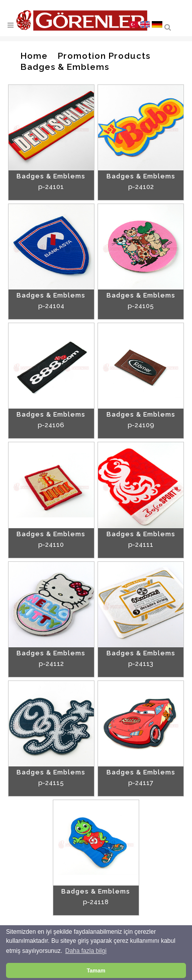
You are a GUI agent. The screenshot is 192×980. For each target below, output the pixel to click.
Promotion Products (104, 56)
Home (34, 56)
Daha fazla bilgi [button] (86, 951)
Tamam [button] (96, 970)
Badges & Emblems (65, 67)
